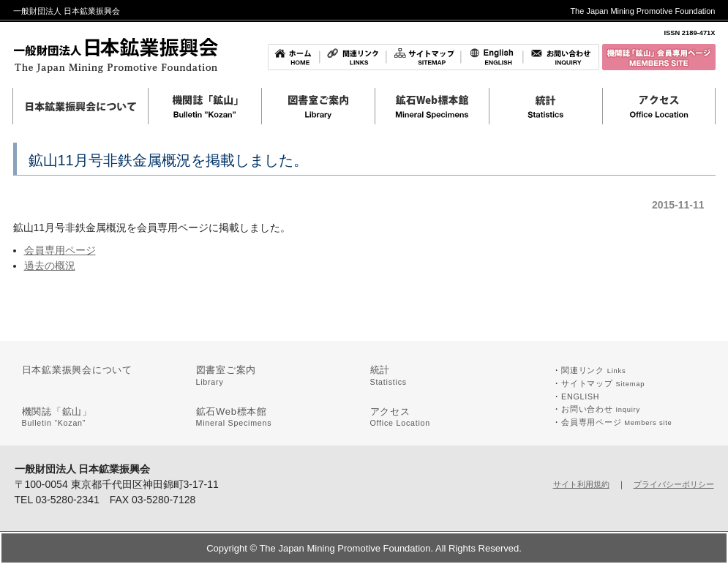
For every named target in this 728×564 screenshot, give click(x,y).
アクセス (401, 417)
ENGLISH (580, 396)
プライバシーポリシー (674, 484)
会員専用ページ (60, 250)
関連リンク (593, 370)
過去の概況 (50, 266)
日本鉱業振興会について (78, 370)
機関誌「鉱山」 (57, 417)
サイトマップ (603, 383)
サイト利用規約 (581, 484)
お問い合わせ (601, 409)
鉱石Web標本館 (234, 417)
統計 (389, 375)
